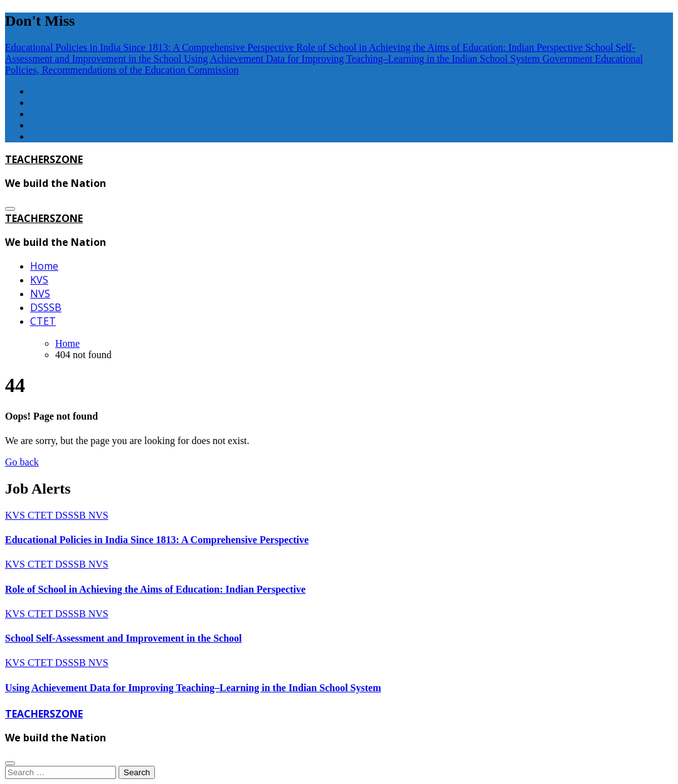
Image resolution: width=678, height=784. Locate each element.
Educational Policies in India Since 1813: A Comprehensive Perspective (157, 540)
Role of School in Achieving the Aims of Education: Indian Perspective (155, 589)
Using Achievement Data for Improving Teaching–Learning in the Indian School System (193, 688)
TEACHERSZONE (44, 159)
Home (44, 266)
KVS (39, 280)
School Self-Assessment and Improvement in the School (124, 638)
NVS (40, 294)
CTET (43, 321)
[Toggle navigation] (10, 209)
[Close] (10, 763)
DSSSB (46, 307)
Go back (22, 462)
